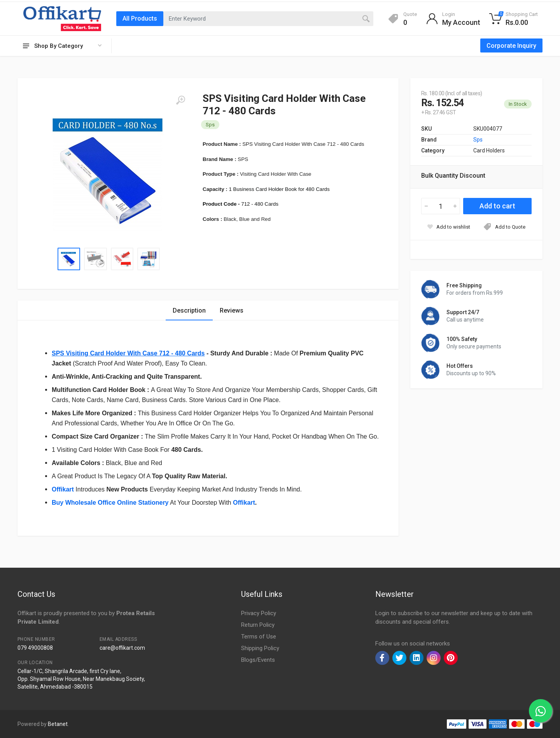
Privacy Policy (259, 613)
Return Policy (258, 625)
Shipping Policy (260, 648)
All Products (140, 18)
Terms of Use (259, 637)
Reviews (232, 310)
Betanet (58, 724)
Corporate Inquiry (511, 46)
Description (189, 310)
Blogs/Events (258, 660)
